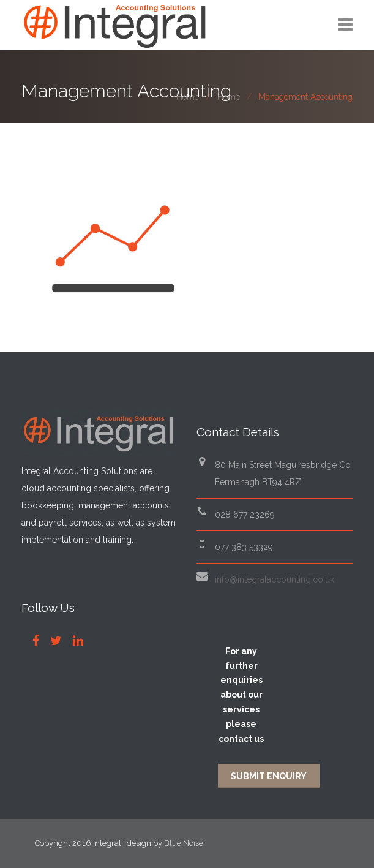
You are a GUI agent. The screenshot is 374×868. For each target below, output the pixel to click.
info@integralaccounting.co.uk (275, 579)
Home (188, 97)
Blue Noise (184, 843)
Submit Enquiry (269, 776)
